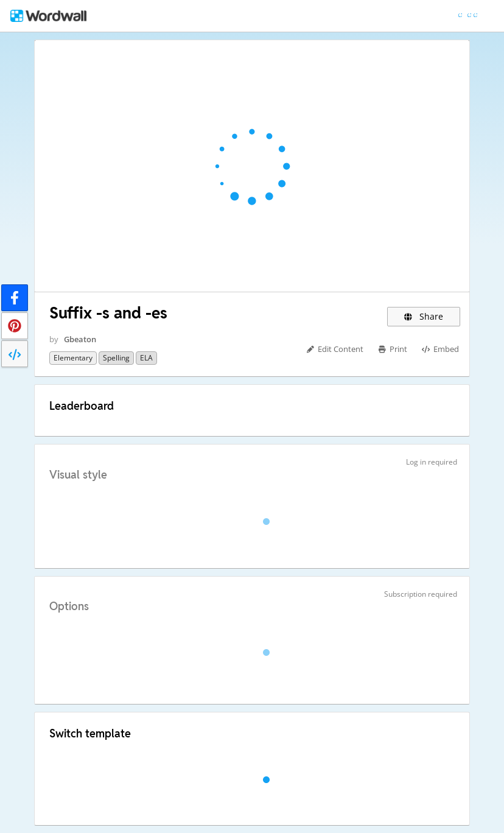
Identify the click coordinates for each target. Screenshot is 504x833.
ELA (146, 358)
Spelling (116, 358)
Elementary (73, 358)
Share (424, 316)
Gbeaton (80, 339)
